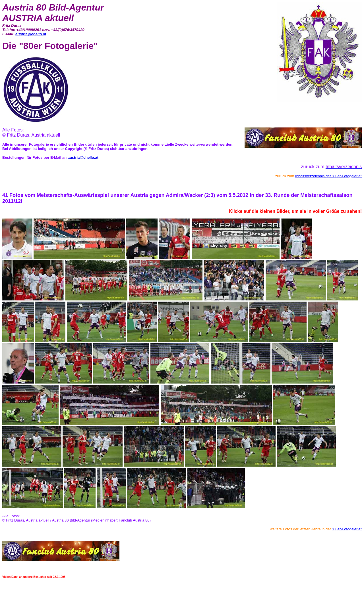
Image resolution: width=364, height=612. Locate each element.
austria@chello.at (31, 34)
